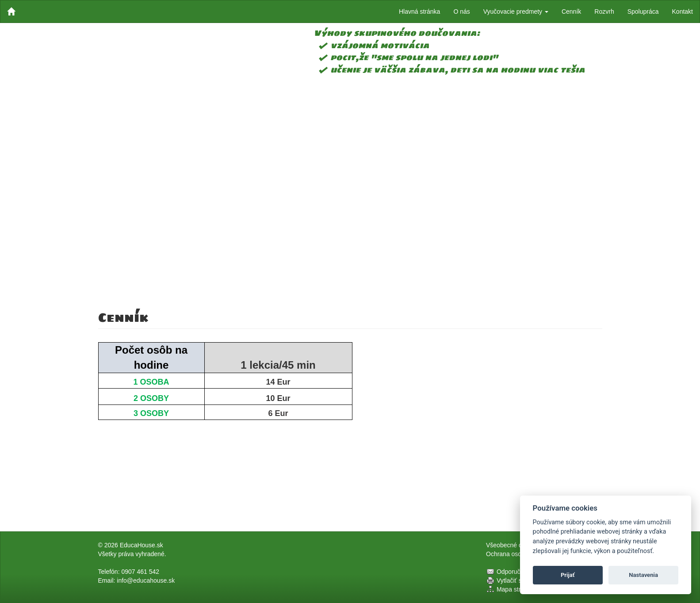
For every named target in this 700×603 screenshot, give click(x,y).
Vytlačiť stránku (518, 580)
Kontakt (683, 11)
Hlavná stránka (419, 11)
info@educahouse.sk (146, 580)
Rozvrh (604, 11)
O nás (461, 11)
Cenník (571, 11)
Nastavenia (643, 575)
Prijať (568, 575)
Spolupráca (643, 11)
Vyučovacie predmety (516, 11)
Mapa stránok (515, 589)
